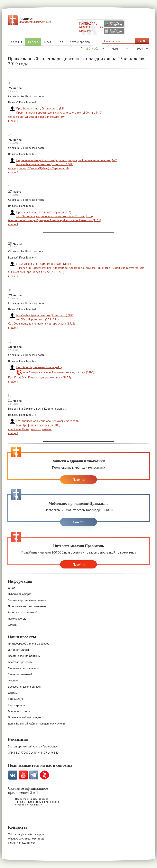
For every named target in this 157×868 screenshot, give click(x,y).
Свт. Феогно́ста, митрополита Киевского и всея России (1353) (55, 216)
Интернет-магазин (19, 650)
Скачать (79, 522)
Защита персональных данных (27, 600)
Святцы (13, 693)
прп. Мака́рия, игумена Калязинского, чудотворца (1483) (58, 372)
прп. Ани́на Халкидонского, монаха (30, 429)
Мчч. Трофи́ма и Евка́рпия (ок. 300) (38, 425)
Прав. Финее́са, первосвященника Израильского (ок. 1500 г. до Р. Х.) (59, 113)
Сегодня (17, 42)
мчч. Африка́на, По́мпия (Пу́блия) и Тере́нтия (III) (38, 168)
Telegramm (34, 775)
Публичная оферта (20, 594)
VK (13, 775)
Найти (142, 41)
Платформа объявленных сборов (29, 644)
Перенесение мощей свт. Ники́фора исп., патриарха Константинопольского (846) (67, 160)
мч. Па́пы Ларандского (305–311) (38, 319)
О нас (12, 588)
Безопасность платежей (23, 612)
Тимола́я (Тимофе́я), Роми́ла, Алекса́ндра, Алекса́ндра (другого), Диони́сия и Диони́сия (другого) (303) (81, 268)
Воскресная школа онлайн (24, 687)
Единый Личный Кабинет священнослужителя (36, 724)
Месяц (48, 42)
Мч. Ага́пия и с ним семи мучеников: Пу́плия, (44, 264)
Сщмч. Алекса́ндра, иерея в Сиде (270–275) (36, 272)
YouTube (23, 775)
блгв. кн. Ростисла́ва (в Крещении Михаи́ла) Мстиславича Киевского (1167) (55, 220)
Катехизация (16, 699)
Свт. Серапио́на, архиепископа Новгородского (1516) (42, 324)
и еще (13, 121)
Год (61, 42)
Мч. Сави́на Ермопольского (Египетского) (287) (45, 164)
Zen (44, 775)
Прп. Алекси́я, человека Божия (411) (39, 367)
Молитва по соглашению (23, 668)
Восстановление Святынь (24, 656)
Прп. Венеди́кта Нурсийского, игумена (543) (44, 212)
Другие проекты (80, 42)
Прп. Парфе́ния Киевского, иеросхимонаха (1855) (40, 377)
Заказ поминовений (20, 674)
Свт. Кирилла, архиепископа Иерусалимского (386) (48, 421)
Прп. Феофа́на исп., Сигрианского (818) (41, 108)
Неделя (33, 42)
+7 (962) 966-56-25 (33, 839)
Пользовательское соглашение (27, 606)
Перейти (79, 480)
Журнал (13, 681)
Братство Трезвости (20, 662)
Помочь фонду (17, 619)
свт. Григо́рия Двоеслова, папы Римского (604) (37, 117)
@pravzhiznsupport (33, 834)
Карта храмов (16, 705)
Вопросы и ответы (19, 711)
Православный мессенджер (25, 717)
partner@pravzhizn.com (22, 843)
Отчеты (13, 625)
